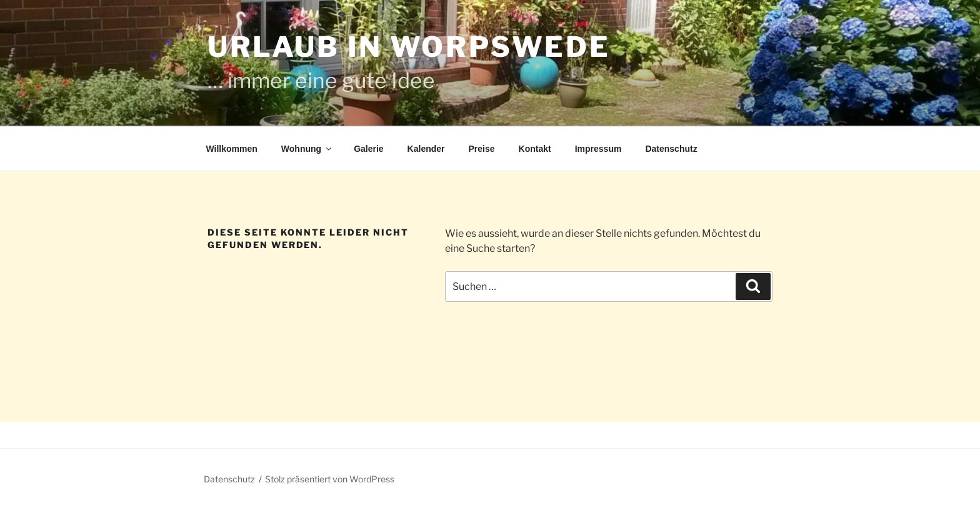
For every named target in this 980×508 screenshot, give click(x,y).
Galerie (368, 149)
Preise (482, 149)
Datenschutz (671, 149)
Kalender (426, 149)
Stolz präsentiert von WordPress (330, 479)
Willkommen (232, 149)
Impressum (598, 149)
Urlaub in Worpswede (409, 47)
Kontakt (535, 149)
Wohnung (307, 149)
